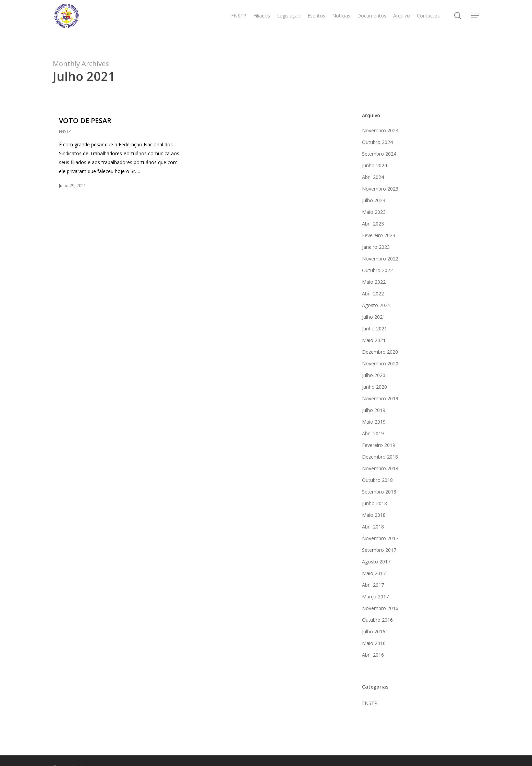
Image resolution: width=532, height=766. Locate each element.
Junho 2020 (374, 387)
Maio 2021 (374, 340)
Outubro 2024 (377, 142)
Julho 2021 (374, 317)
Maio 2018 (374, 515)
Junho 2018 (374, 503)
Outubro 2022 (377, 270)
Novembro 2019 (380, 398)
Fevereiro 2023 (379, 235)
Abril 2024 (373, 177)
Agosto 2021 (376, 305)
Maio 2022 (374, 282)
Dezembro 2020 (380, 352)
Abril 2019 (373, 433)
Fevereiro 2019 (379, 445)
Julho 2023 (374, 200)
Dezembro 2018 (380, 457)
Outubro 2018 (377, 480)
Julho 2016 (374, 631)
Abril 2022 (373, 294)
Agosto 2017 (376, 562)
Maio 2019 (374, 422)
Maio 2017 (374, 573)
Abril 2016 (373, 655)
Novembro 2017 (380, 538)
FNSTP (65, 131)
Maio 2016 (374, 643)
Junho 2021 (374, 329)
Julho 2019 (374, 410)
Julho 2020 (374, 375)
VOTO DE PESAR (85, 120)
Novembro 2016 (380, 608)
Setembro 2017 (379, 550)
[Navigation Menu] (475, 24)
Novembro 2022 (380, 259)
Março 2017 (375, 597)
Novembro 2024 (380, 130)
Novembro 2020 (380, 363)
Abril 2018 (373, 527)
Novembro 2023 (380, 189)
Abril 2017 (373, 585)
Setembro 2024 (379, 154)
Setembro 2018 (379, 492)
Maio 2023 (374, 212)
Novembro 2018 (380, 468)
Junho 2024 (374, 165)
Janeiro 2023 (376, 247)
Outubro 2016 (377, 620)
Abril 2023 (373, 224)
